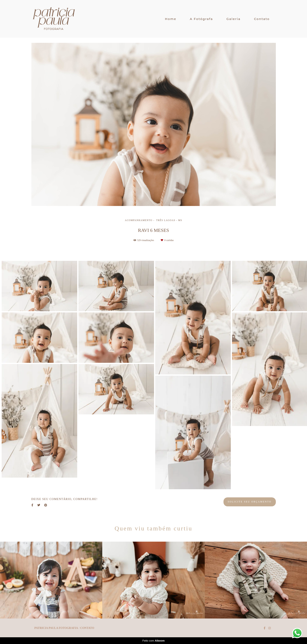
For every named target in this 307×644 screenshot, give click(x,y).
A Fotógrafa (201, 19)
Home (171, 19)
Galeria (233, 19)
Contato (262, 19)
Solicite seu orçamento (250, 502)
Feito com (153, 641)
